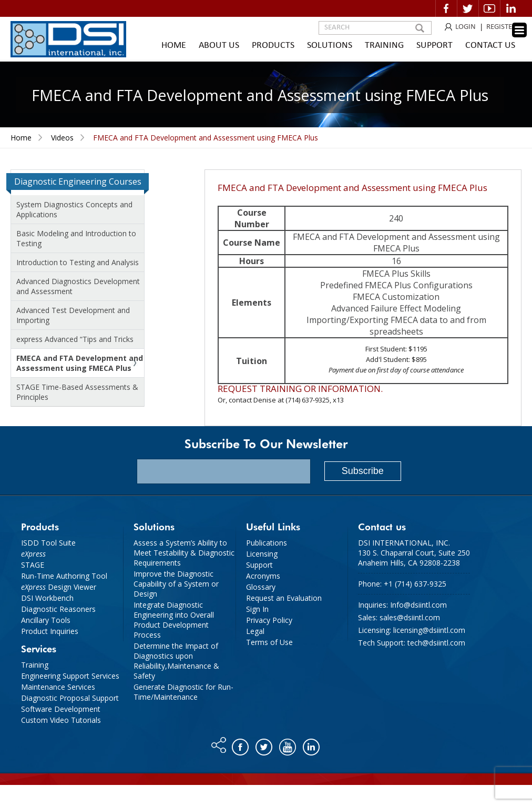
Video (489, 8)
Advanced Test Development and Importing (73, 315)
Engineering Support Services (70, 676)
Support (434, 46)
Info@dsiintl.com (418, 605)
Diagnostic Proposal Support (70, 698)
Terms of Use (269, 642)
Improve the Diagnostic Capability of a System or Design (176, 584)
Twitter (468, 8)
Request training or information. (300, 389)
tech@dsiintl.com (436, 643)
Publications (267, 543)
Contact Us (490, 46)
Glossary (261, 587)
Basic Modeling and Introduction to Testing (76, 238)
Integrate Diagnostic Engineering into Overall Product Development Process (174, 620)
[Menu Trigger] (519, 30)
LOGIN (465, 27)
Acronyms (263, 576)
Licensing (262, 554)
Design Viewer (59, 587)
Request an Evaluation (284, 598)
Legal (255, 631)
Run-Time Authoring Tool (64, 576)
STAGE (33, 565)
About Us (219, 46)
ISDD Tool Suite (48, 543)
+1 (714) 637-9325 (415, 584)
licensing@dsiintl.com (429, 630)
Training (384, 46)
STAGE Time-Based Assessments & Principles (77, 392)
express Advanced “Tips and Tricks (75, 339)
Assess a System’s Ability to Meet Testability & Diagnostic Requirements (184, 553)
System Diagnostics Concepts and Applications (74, 209)
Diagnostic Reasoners (58, 609)
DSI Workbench (47, 598)
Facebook (446, 8)
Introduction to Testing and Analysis (78, 262)
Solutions (330, 46)
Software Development (61, 709)
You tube (288, 744)
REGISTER (501, 27)
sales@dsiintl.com (410, 617)
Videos (62, 138)
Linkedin (511, 8)
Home (174, 46)
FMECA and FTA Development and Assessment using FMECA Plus (80, 363)
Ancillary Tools (46, 620)
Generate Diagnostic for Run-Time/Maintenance (183, 692)
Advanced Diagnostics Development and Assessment (78, 286)
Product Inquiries (50, 631)
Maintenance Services (58, 687)
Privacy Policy (269, 620)
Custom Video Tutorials (61, 720)
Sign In (257, 609)
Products (273, 46)
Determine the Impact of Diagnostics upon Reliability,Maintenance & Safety (176, 661)
